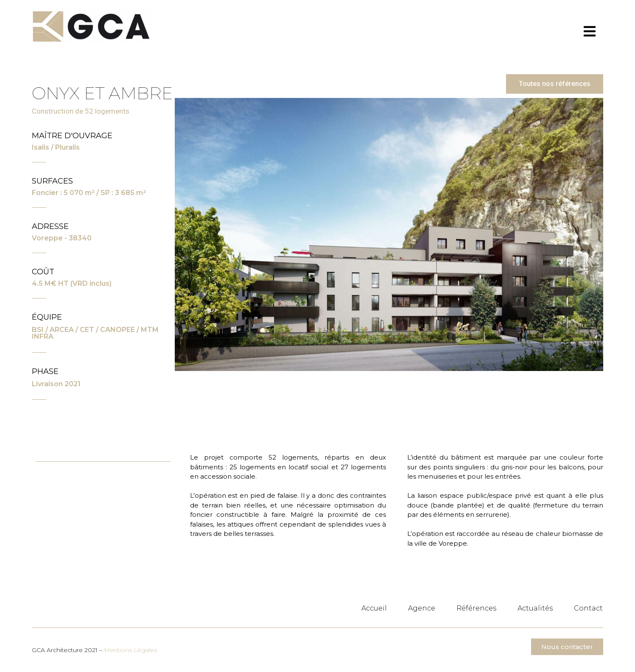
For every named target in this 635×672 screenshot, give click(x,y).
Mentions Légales (130, 650)
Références (476, 608)
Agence (422, 608)
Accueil (374, 608)
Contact (588, 608)
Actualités (535, 608)
